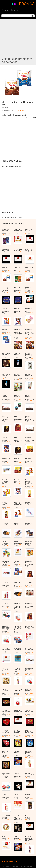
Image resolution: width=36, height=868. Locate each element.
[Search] (33, 16)
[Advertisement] (18, 38)
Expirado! (21, 110)
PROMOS (27, 4)
